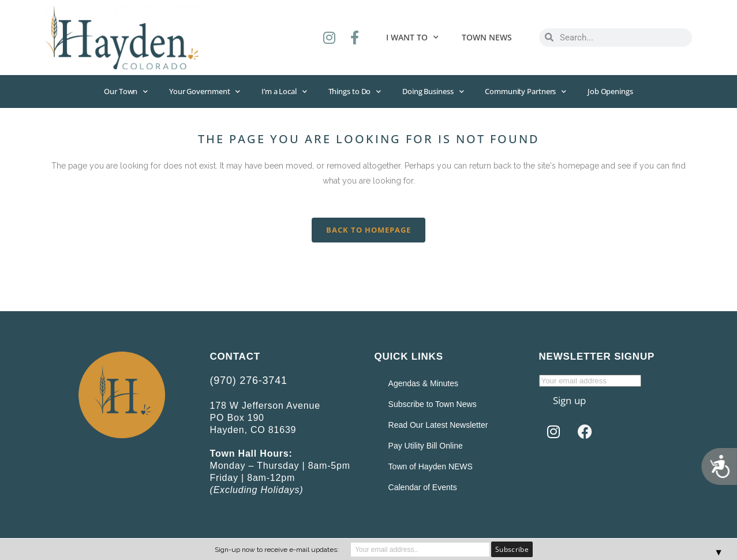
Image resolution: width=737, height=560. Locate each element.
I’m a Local (283, 92)
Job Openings (616, 92)
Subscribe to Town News (430, 405)
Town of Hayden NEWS (428, 467)
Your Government (201, 92)
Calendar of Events (420, 488)
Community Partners (530, 92)
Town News (487, 37)
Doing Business (435, 92)
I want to (412, 38)
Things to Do (355, 92)
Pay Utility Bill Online (423, 446)
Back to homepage (368, 230)
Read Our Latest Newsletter (436, 425)
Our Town (120, 92)
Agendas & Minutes (421, 384)
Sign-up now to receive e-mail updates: (277, 550)
